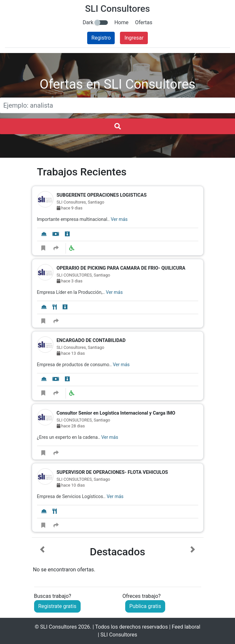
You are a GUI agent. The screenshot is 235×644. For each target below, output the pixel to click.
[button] (42, 560)
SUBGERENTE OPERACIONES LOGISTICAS (102, 195)
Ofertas (144, 22)
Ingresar (134, 38)
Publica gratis (145, 606)
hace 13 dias (71, 353)
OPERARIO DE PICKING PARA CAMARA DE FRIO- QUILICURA (121, 268)
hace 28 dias (71, 426)
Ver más (119, 219)
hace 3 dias (70, 281)
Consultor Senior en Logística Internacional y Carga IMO (116, 413)
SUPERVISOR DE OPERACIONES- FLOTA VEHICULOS (112, 472)
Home (121, 22)
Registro (101, 38)
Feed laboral (186, 627)
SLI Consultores (58, 627)
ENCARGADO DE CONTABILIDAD (91, 340)
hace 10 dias (71, 485)
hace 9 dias (70, 208)
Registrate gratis (57, 606)
